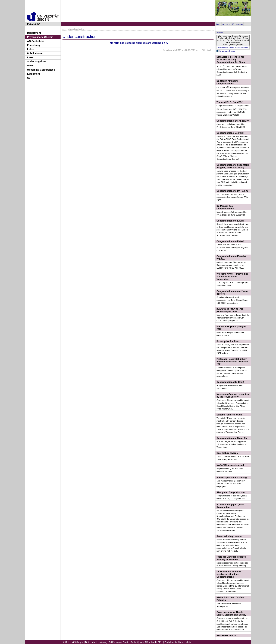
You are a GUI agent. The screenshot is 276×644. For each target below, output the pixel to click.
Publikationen (35, 53)
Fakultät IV (33, 24)
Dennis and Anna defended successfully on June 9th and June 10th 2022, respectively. (232, 300)
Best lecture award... (227, 453)
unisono (226, 24)
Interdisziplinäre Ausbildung (232, 477)
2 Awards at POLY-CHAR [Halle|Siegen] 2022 (230, 310)
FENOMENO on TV (226, 635)
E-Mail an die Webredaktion (178, 642)
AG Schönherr (35, 41)
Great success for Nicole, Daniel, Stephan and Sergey (231, 613)
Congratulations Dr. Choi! (230, 382)
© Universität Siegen (73, 642)
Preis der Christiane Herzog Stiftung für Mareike (231, 558)
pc (65, 29)
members (74, 29)
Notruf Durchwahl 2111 (151, 642)
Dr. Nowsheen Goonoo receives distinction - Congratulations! (229, 574)
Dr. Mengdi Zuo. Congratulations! (225, 207)
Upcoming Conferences (41, 70)
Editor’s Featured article (229, 415)
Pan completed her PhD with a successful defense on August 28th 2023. (232, 197)
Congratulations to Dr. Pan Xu (232, 191)
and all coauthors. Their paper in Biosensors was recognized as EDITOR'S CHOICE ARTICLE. (231, 265)
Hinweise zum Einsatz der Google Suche (233, 48)
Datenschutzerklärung (96, 642)
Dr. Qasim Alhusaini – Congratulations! (228, 82)
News (30, 66)
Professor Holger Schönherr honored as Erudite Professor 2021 (232, 362)
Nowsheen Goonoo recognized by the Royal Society (233, 395)
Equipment (34, 74)
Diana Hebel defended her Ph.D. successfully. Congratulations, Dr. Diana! (231, 59)
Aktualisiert (168, 50)
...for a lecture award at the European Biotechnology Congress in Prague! (232, 248)
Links (30, 57)
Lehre (30, 49)
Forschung (34, 45)
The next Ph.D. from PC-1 (230, 102)
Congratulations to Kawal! (230, 221)
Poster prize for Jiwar (228, 341)
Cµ (29, 78)
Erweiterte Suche (227, 51)
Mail (218, 24)
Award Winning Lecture (229, 536)
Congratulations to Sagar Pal (232, 438)
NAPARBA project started (230, 465)
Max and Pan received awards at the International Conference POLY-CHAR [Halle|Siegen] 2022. (233, 318)
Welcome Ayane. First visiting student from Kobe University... (232, 276)
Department (34, 33)
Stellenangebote (37, 61)
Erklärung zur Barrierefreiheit (123, 642)
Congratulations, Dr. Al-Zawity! (233, 121)
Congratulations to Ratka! (230, 241)
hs (68, 29)
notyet (82, 29)
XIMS (179, 50)
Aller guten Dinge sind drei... (232, 492)
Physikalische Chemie (40, 37)
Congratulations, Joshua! (230, 133)
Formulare (237, 24)
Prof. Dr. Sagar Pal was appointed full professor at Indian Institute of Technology (232, 444)
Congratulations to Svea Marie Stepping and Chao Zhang (233, 166)
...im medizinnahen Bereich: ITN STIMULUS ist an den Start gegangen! (231, 484)
